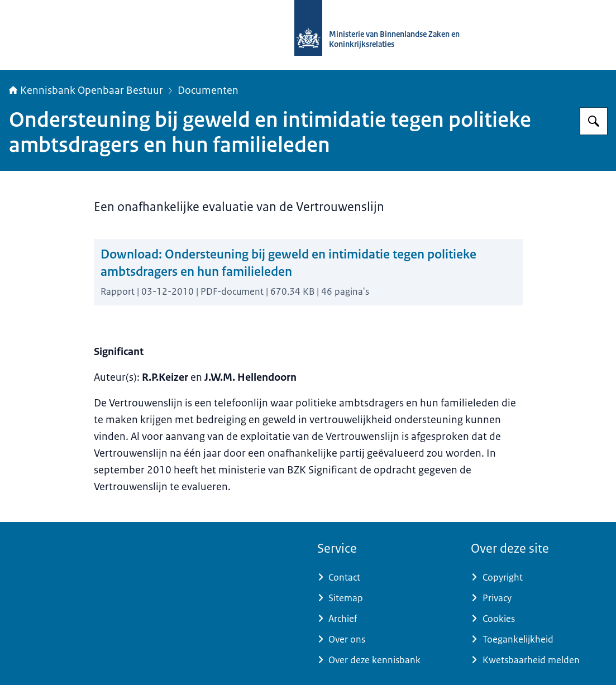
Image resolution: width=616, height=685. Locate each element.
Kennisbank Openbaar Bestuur (86, 90)
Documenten (208, 90)
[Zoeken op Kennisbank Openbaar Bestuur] (594, 121)
